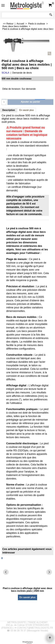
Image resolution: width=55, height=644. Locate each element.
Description (9, 110)
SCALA (5, 73)
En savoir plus (27, 110)
